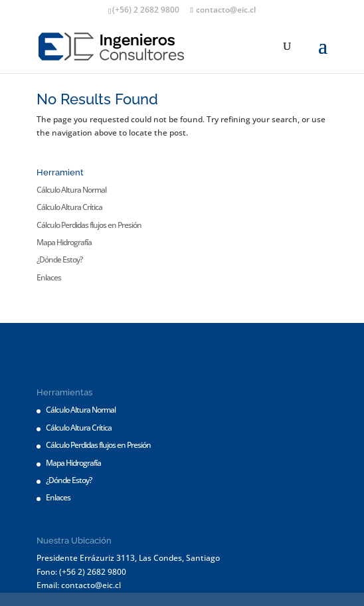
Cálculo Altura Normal (71, 190)
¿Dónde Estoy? (59, 259)
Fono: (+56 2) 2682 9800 (81, 572)
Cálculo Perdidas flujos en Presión (89, 225)
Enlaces (49, 277)
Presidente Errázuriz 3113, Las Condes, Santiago (128, 558)
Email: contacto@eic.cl (79, 585)
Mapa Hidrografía (64, 242)
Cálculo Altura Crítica (69, 207)
